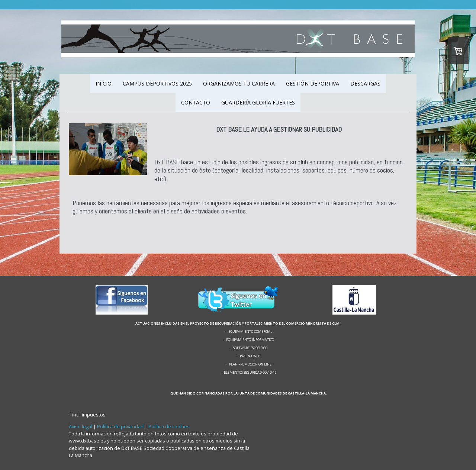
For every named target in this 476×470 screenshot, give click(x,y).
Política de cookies (169, 426)
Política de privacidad (120, 426)
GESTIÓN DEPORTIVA (313, 83)
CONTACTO (196, 102)
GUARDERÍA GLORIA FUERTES (258, 102)
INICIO (104, 83)
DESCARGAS (365, 83)
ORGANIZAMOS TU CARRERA (239, 83)
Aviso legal (81, 426)
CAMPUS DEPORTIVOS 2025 (157, 83)
